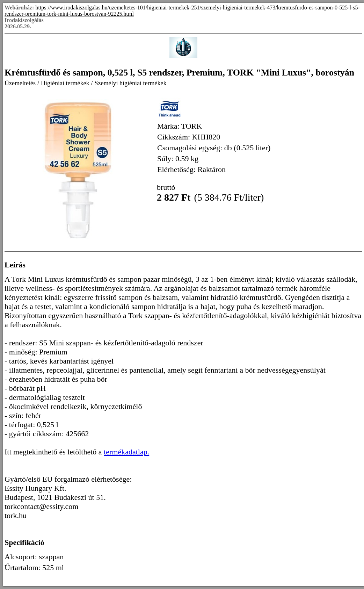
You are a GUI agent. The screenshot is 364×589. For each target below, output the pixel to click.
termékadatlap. (126, 452)
